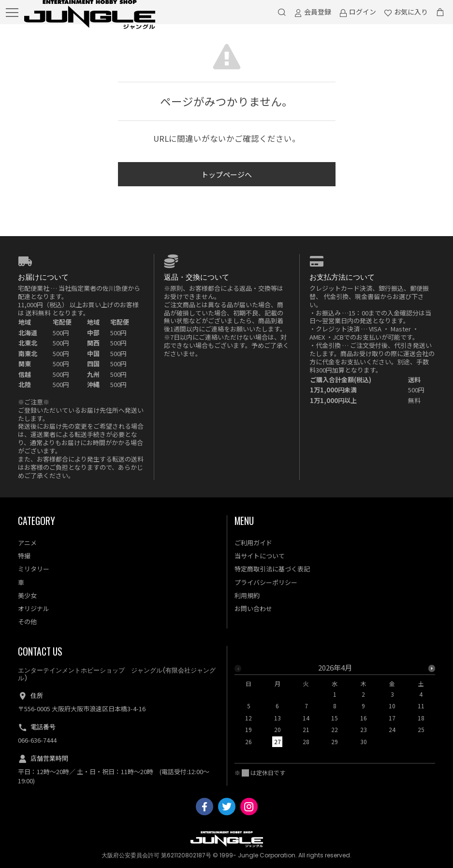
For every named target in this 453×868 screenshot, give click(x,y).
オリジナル (34, 608)
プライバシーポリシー (266, 582)
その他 (27, 621)
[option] (335, 707)
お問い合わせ (253, 608)
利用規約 (247, 595)
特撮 (24, 556)
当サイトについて (260, 556)
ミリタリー (34, 569)
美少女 (27, 595)
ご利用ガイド (253, 543)
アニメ (27, 543)
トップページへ (226, 174)
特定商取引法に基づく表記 (272, 569)
